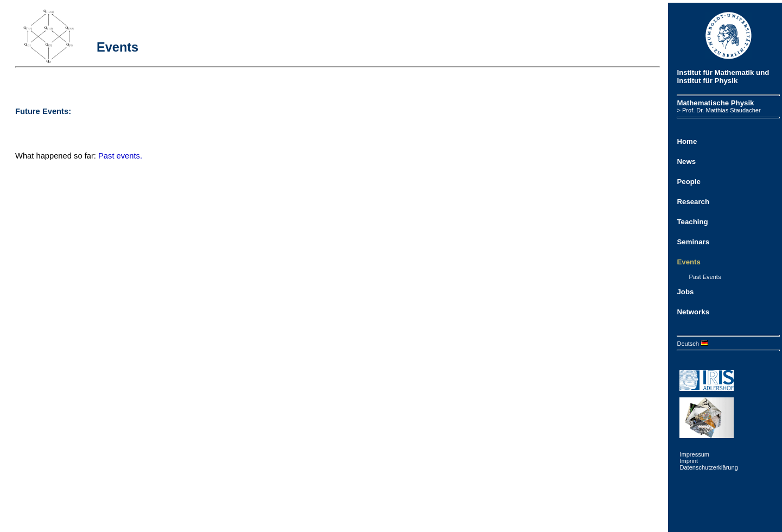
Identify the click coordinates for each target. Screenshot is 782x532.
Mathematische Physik (715, 103)
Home (687, 141)
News (686, 161)
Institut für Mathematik (715, 72)
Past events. (120, 156)
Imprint (689, 461)
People (688, 182)
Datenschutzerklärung (708, 467)
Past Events (705, 277)
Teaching (692, 222)
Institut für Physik (707, 81)
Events (688, 262)
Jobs (685, 292)
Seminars (693, 242)
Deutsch (692, 344)
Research (693, 202)
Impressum (694, 454)
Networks (693, 312)
